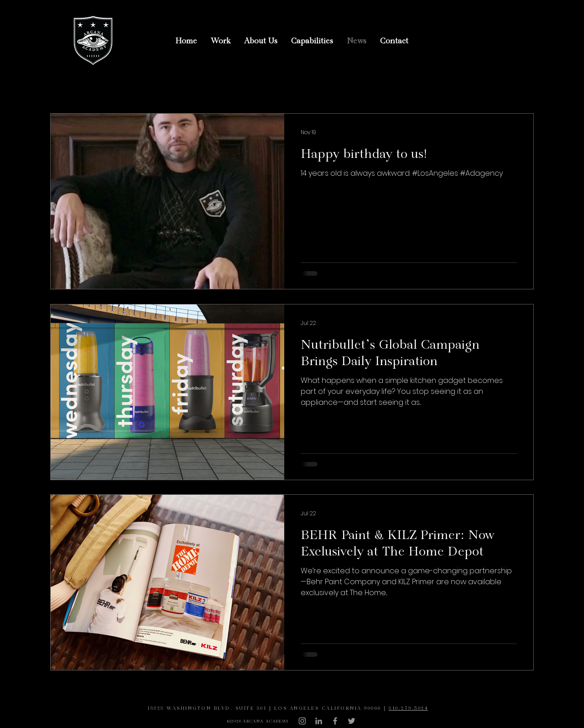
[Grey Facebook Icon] (335, 721)
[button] (221, 41)
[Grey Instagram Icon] (302, 721)
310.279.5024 (408, 709)
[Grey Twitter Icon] (352, 721)
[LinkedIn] (319, 721)
